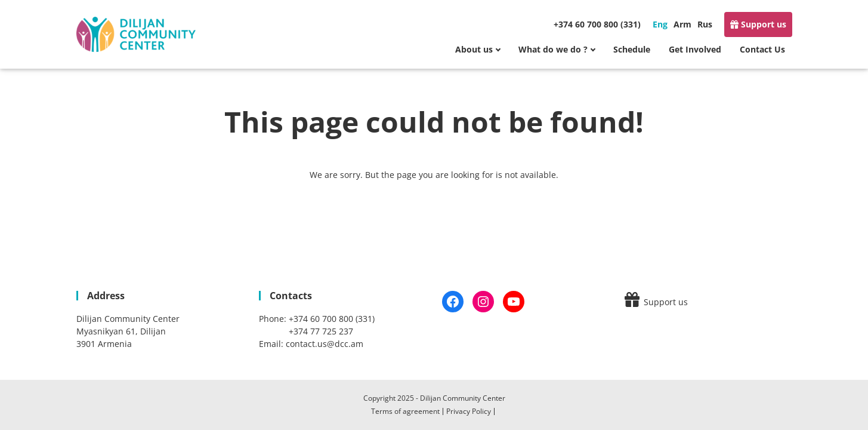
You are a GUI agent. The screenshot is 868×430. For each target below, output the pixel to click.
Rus (705, 24)
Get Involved (695, 49)
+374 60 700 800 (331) (597, 24)
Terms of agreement (405, 411)
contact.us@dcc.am (325, 344)
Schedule (632, 49)
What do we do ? (553, 49)
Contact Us (762, 49)
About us (474, 49)
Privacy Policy (469, 411)
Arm (682, 24)
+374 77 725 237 (321, 331)
